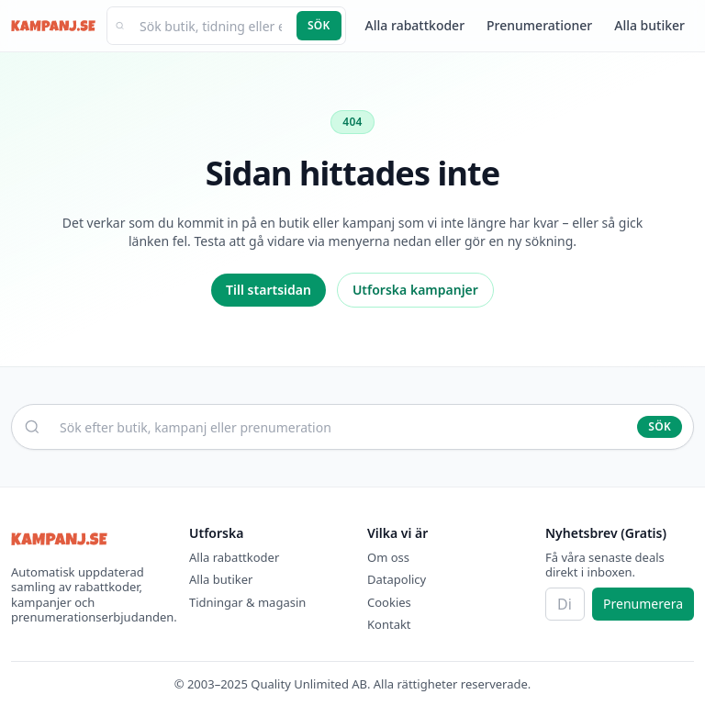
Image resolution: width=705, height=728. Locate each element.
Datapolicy (397, 579)
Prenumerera (643, 604)
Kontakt (389, 624)
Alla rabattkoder (415, 25)
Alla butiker (649, 25)
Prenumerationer (539, 25)
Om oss (388, 557)
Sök (319, 25)
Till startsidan (269, 290)
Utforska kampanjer (415, 290)
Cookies (389, 602)
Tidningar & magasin (247, 602)
